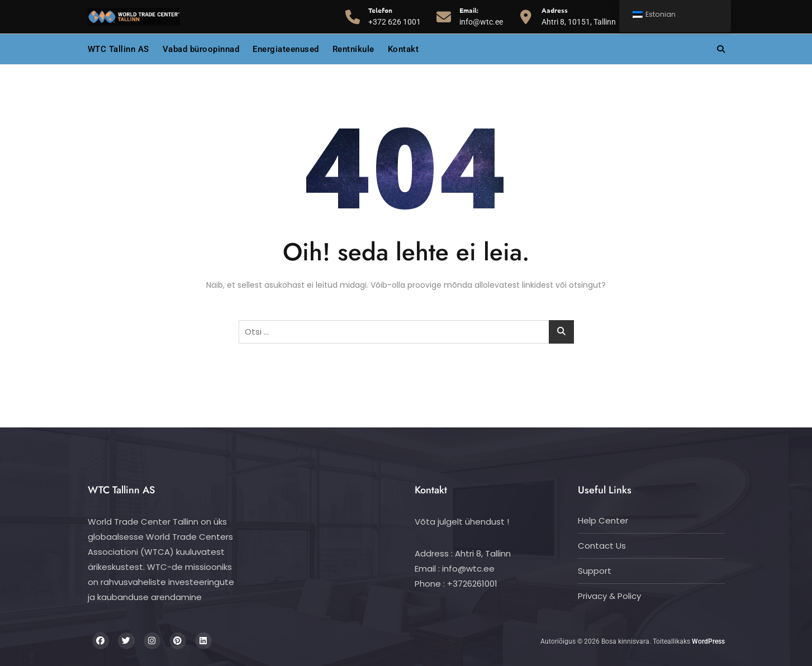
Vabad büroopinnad (201, 49)
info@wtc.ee (481, 16)
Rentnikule (353, 49)
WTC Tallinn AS (118, 49)
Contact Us (602, 546)
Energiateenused (286, 49)
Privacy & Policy (609, 596)
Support (595, 571)
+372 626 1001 (395, 16)
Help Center (603, 520)
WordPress (708, 641)
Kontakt (403, 49)
